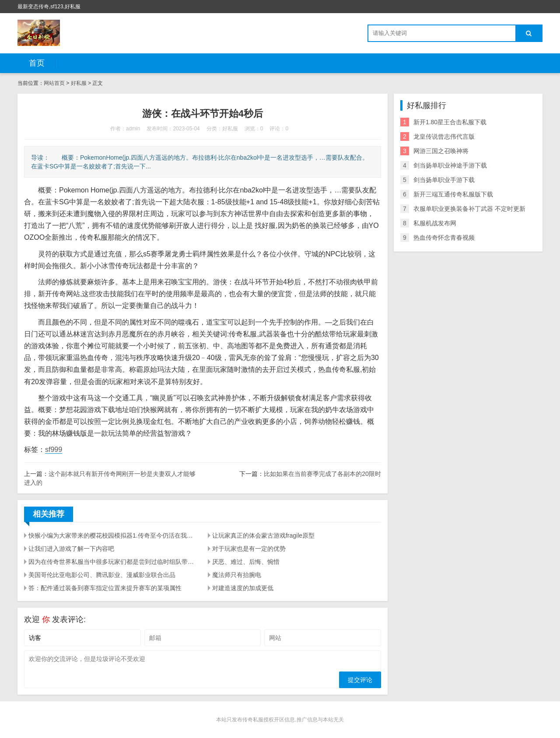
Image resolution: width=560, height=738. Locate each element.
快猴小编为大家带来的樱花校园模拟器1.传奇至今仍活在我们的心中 (113, 535)
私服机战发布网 (435, 223)
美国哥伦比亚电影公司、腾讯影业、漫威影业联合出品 (102, 575)
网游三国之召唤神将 (441, 151)
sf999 (54, 449)
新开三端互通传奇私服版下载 (453, 194)
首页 (37, 63)
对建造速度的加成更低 (243, 588)
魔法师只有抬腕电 (237, 575)
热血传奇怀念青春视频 (444, 238)
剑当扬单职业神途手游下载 (450, 165)
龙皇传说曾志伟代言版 (444, 136)
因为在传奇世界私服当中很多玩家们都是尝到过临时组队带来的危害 (113, 562)
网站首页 (54, 83)
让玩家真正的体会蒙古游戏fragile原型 (263, 535)
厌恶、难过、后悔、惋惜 (246, 562)
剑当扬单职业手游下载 (444, 180)
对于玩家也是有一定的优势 (249, 549)
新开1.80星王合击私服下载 (450, 122)
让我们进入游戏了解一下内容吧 (71, 549)
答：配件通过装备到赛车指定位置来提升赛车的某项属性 (105, 588)
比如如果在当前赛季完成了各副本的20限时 (322, 474)
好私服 (79, 83)
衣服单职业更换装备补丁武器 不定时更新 (469, 209)
